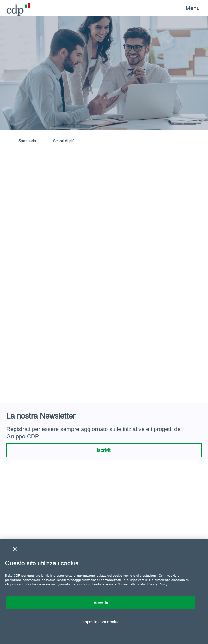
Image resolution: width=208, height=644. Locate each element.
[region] (104, 591)
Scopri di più (64, 141)
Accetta (101, 603)
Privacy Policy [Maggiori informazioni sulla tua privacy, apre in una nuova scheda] (157, 584)
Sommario (27, 141)
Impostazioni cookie (101, 622)
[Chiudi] (15, 549)
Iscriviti (104, 450)
